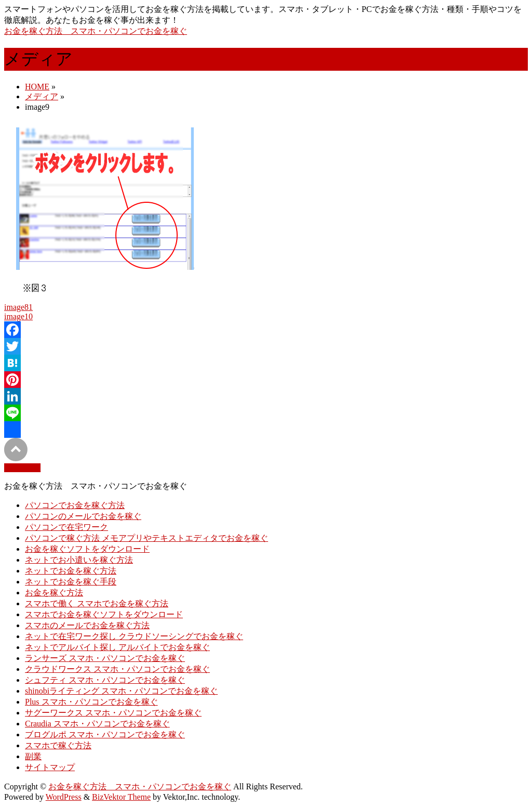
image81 (18, 307)
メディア (42, 96)
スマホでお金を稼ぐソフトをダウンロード (104, 614)
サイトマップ (50, 767)
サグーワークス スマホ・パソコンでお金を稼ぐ (113, 713)
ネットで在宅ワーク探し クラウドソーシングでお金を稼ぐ (134, 636)
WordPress (64, 797)
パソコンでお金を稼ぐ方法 (75, 505)
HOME (37, 87)
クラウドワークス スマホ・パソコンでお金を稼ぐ (117, 669)
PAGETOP (22, 468)
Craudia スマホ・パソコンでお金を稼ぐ (97, 724)
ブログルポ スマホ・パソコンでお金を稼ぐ (105, 734)
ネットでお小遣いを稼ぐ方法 (79, 560)
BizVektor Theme (121, 797)
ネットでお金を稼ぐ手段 (71, 582)
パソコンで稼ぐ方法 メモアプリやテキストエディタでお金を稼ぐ (147, 538)
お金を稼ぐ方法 (54, 593)
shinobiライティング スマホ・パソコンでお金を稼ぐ (121, 691)
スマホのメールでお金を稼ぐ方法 (87, 625)
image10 (18, 316)
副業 (33, 756)
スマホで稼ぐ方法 (58, 745)
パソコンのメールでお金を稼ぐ (83, 516)
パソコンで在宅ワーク (66, 527)
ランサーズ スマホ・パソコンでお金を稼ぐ (105, 658)
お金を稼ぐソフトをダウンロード (87, 549)
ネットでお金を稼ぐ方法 (71, 571)
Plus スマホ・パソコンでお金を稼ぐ (91, 702)
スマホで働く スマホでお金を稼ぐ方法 (97, 603)
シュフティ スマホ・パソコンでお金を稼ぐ (105, 680)
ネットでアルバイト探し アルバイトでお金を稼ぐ (117, 647)
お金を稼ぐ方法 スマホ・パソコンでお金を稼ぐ (96, 31)
